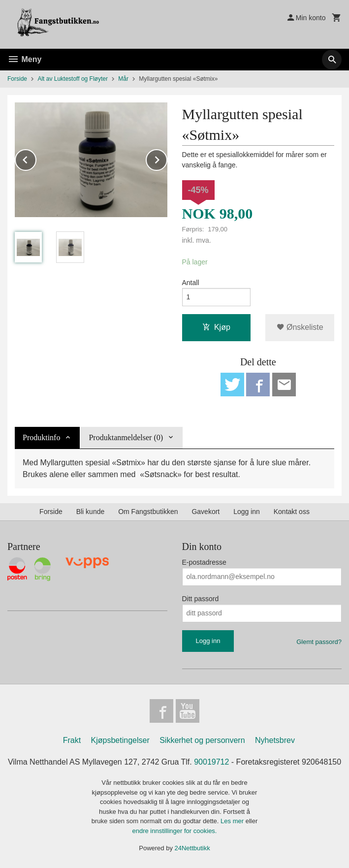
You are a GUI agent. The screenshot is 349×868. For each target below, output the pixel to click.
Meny (24, 59)
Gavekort (206, 512)
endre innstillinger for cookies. (175, 831)
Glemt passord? (319, 642)
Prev (36, 158)
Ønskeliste (300, 327)
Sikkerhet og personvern (202, 740)
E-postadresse (204, 562)
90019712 (211, 762)
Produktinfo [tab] (41, 437)
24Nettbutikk (192, 848)
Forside (17, 79)
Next (167, 158)
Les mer (233, 821)
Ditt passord (201, 599)
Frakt (72, 740)
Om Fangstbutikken (148, 512)
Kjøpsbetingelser (120, 740)
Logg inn (247, 512)
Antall (191, 283)
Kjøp (216, 327)
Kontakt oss (292, 512)
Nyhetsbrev (275, 740)
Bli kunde (91, 512)
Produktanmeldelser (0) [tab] (126, 437)
